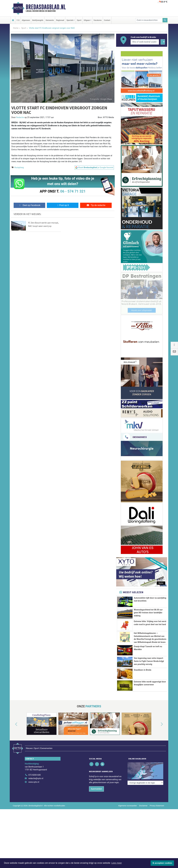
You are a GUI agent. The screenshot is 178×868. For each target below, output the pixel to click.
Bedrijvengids (38, 20)
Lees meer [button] (117, 863)
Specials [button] (70, 20)
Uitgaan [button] (87, 20)
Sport (79, 20)
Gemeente (50, 20)
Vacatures (98, 20)
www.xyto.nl (34, 776)
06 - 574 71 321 (73, 191)
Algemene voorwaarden (128, 800)
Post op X (63, 205)
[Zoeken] (165, 20)
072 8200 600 (34, 769)
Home (16, 28)
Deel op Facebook (29, 205)
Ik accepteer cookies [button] (162, 863)
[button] (13, 724)
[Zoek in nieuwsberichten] (149, 20)
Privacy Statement (157, 800)
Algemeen (26, 20)
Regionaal (60, 20)
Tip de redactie (96, 205)
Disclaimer (143, 800)
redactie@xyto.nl (36, 773)
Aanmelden (96, 783)
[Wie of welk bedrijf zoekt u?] (145, 42)
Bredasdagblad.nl (46, 7)
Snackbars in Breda (142, 670)
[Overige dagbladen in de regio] (145, 763)
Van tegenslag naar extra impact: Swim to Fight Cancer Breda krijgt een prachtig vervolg (149, 661)
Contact (107, 20)
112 (18, 20)
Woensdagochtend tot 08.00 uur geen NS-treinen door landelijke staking (148, 613)
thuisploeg (19, 168)
